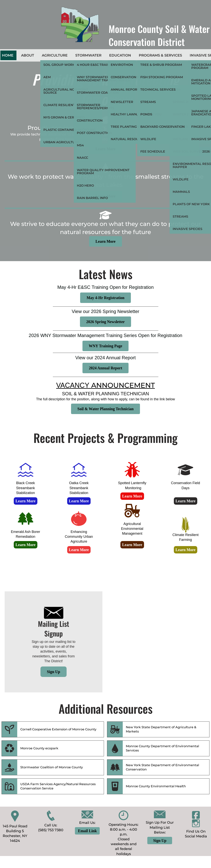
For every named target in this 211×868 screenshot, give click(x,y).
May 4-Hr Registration (105, 298)
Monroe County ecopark (39, 748)
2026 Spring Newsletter (106, 322)
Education (120, 55)
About (28, 55)
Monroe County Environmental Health (156, 786)
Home (8, 55)
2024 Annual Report (105, 368)
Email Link (87, 831)
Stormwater (88, 55)
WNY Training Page (106, 346)
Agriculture (55, 55)
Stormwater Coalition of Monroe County (52, 767)
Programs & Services (160, 55)
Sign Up (53, 672)
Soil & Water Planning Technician (105, 409)
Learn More (105, 149)
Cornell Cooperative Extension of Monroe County (58, 729)
